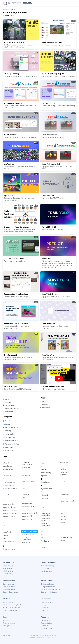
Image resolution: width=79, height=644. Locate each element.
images (5, 535)
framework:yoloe (28, 519)
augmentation (27, 467)
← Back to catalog (9, 9)
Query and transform (48, 587)
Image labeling (8, 566)
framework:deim (8, 504)
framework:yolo (27, 516)
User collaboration (9, 587)
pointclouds (45, 498)
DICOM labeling (8, 574)
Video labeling (8, 568)
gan (4, 526)
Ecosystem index (47, 628)
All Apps (7, 402)
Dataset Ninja (10, 412)
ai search (6, 463)
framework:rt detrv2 (29, 507)
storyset (53, 638)
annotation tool (8, 469)
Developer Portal (11, 408)
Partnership (45, 608)
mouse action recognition (64, 473)
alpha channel (8, 466)
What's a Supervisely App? (12, 605)
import (5, 538)
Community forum (47, 623)
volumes (63, 541)
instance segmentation (29, 532)
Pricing (43, 605)
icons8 (38, 638)
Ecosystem (28, 3)
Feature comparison (10, 610)
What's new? (9, 405)
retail (43, 507)
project (62, 498)
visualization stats (66, 538)
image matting (8, 532)
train (42, 532)
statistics (63, 517)
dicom (24, 488)
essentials (6, 495)
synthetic (63, 520)
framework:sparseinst (29, 513)
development (26, 485)
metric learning (46, 473)
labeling (43, 463)
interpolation (26, 543)
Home (6, 399)
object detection (46, 489)
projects (44, 404)
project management (67, 501)
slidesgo (48, 638)
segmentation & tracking (46, 519)
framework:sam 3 (28, 510)
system (62, 523)
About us (6, 620)
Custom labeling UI (47, 568)
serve (62, 513)
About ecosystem (9, 602)
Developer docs (46, 620)
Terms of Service (9, 623)
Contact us (45, 610)
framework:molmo (9, 516)
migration (44, 476)
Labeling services (47, 571)
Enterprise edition (47, 602)
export (24, 498)
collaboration (26, 475)
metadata (44, 469)
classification (7, 476)
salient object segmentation (45, 515)
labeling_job (64, 463)
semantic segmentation (45, 524)
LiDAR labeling (8, 571)
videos (43, 538)
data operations (8, 485)
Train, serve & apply (48, 584)
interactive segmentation (26, 539)
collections (45, 408)
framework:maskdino (10, 513)
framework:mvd (27, 504)
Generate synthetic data (49, 592)
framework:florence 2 (10, 507)
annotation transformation (27, 463)
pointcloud (44, 495)
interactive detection (29, 535)
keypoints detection (9, 549)
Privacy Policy (8, 626)
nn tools (62, 482)
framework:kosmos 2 (10, 510)
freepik (42, 638)
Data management (10, 584)
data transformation (10, 488)
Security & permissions (11, 592)
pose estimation (65, 495)
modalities (63, 469)
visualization (45, 541)
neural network (46, 482)
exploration (25, 495)
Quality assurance (9, 589)
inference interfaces (9, 541)
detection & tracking (29, 482)
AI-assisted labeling (48, 566)
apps (43, 401)
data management (9, 482)
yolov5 (43, 548)
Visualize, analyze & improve (51, 589)
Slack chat (44, 626)
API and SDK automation (11, 608)
